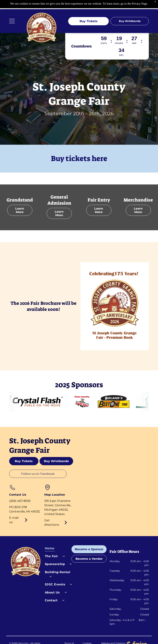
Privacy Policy (51, 636)
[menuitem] (59, 540)
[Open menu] (12, 12)
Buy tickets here (79, 149)
